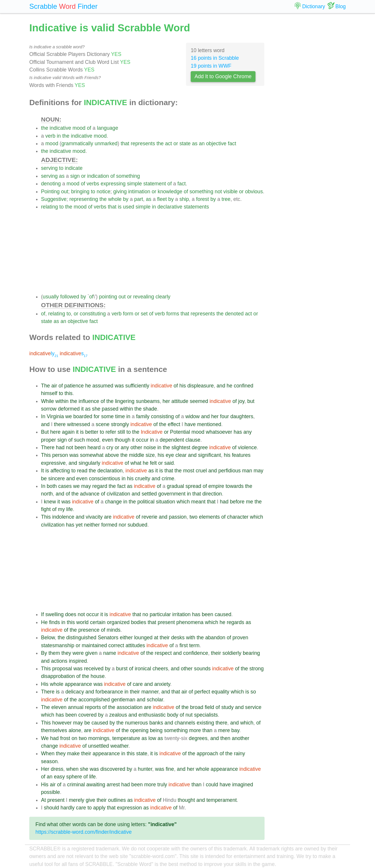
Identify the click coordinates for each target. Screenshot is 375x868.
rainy (239, 753)
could (212, 785)
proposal (62, 669)
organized (118, 622)
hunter (145, 769)
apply (99, 808)
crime (168, 479)
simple (134, 184)
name (110, 653)
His (45, 684)
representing (84, 199)
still (121, 432)
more (195, 730)
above (112, 455)
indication (98, 176)
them (54, 653)
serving (49, 168)
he (88, 386)
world (82, 622)
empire (216, 486)
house (98, 676)
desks (178, 638)
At (44, 800)
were (78, 653)
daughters (242, 416)
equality (220, 692)
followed (70, 297)
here (55, 432)
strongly (120, 424)
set (144, 314)
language (108, 128)
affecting (60, 471)
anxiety (162, 684)
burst (122, 669)
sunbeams (148, 401)
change (113, 502)
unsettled (98, 746)
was (119, 386)
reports (93, 707)
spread (193, 486)
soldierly (232, 653)
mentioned (209, 424)
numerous (137, 723)
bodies (139, 622)
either (126, 638)
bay (235, 730)
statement (155, 184)
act (169, 143)
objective (216, 143)
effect (174, 424)
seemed (199, 401)
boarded (83, 416)
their (165, 638)
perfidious (229, 471)
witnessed (79, 424)
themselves (54, 730)
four (224, 416)
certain (98, 622)
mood (79, 128)
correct (116, 645)
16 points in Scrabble (215, 58)
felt (153, 463)
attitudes (135, 645)
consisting (162, 416)
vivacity (94, 517)
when (72, 769)
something (128, 176)
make (73, 753)
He (44, 622)
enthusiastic (152, 715)
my (61, 509)
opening (139, 730)
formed (109, 525)
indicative (60, 128)
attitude (180, 401)
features (241, 455)
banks (156, 723)
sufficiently (137, 386)
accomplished (94, 700)
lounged (143, 638)
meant (198, 502)
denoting (51, 184)
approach (207, 753)
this (68, 393)
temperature (126, 738)
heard (94, 447)
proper (48, 440)
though (122, 440)
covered (87, 715)
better (92, 432)
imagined (242, 785)
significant (209, 455)
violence (247, 447)
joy (241, 401)
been (80, 447)
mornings (99, 738)
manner (150, 692)
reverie (149, 517)
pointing (108, 297)
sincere (56, 479)
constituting (93, 314)
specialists (206, 715)
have (190, 424)
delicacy (75, 692)
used (129, 207)
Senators (108, 638)
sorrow (49, 409)
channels (185, 723)
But (45, 432)
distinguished (81, 638)
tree (226, 199)
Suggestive (54, 199)
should (52, 808)
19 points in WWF (211, 66)
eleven (59, 707)
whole (115, 199)
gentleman (123, 700)
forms (173, 314)
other (136, 447)
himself (49, 393)
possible (51, 792)
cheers (160, 669)
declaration (110, 471)
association (129, 707)
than (207, 730)
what (136, 463)
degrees (198, 738)
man (247, 471)
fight (46, 509)
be (44, 479)
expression (129, 808)
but (251, 401)
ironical (143, 669)
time (120, 416)
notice (104, 192)
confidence (196, 653)
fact (232, 143)
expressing (113, 184)
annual (76, 707)
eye (170, 455)
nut (189, 715)
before (237, 502)
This (46, 455)
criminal (76, 785)
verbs (93, 184)
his (183, 386)
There (48, 447)
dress (57, 769)
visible (230, 192)
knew (50, 502)
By (44, 653)
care (138, 684)
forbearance (109, 692)
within (62, 401)
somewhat (92, 455)
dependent (172, 440)
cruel (201, 471)
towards (235, 486)
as (195, 143)
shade (150, 409)
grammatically (77, 143)
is (120, 207)
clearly (163, 297)
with (191, 638)
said (169, 463)
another (241, 738)
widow (193, 416)
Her (45, 769)
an (202, 143)
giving (120, 192)
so (253, 692)
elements (209, 517)
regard (100, 486)
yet (79, 525)
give (91, 800)
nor (122, 525)
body (173, 715)
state (185, 143)
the (45, 128)
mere (224, 730)
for (97, 416)
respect (163, 653)
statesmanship (58, 645)
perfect (202, 692)
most (189, 471)
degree (200, 447)
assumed (103, 386)
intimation (139, 192)
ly (44, 353)
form (128, 314)
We (45, 738)
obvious (254, 192)
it (82, 409)
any (248, 432)
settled (149, 494)
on (74, 738)
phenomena (190, 622)
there (60, 424)
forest (202, 199)
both (52, 486)
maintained (94, 645)
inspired (78, 661)
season (49, 761)
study (227, 707)
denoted (234, 314)
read (82, 471)
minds (114, 630)
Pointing (50, 192)
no (145, 614)
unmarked (106, 143)
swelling (55, 614)
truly (162, 785)
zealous (118, 715)
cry (110, 447)
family (143, 416)
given (91, 653)
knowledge (170, 192)
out (64, 192)
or (176, 143)
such (80, 440)
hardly (68, 808)
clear (181, 455)
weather (120, 746)
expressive (53, 463)
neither (92, 525)
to (61, 168)
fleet (162, 199)
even (108, 440)
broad (197, 707)
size (150, 455)
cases (65, 486)
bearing (252, 653)
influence (89, 401)
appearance (78, 684)
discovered (113, 769)
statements (196, 207)
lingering (125, 401)
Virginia (55, 416)
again (68, 432)
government (172, 494)
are (108, 517)
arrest (113, 785)
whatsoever (219, 432)
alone (75, 730)
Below (48, 638)
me (249, 502)
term (194, 645)
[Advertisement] (153, 252)
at (156, 638)
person (60, 455)
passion (178, 517)
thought (186, 800)
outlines (117, 800)
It (42, 471)
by (126, 199)
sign (75, 176)
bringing (80, 192)
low (152, 738)
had (60, 447)
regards (236, 622)
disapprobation (58, 676)
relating (50, 207)
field (209, 707)
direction (212, 494)
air (54, 386)
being (156, 730)
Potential (180, 432)
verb (50, 136)
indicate (74, 168)
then (225, 738)
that (125, 143)
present (166, 622)
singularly (89, 463)
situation (166, 502)
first (183, 645)
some (107, 416)
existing (205, 723)
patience (74, 386)
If (42, 614)
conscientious (104, 479)
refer (111, 432)
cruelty (143, 479)
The (45, 386)
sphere (74, 777)
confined (244, 386)
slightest (181, 447)
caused (223, 614)
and (221, 386)
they (66, 653)
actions (59, 661)
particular (160, 614)
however (62, 723)
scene (103, 424)
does (71, 614)
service (253, 707)
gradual (175, 486)
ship (184, 199)
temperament (221, 800)
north (47, 494)
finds (54, 622)
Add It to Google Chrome (223, 76)
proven (241, 638)
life (70, 509)
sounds (202, 669)
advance (90, 494)
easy (59, 777)
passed (110, 409)
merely (77, 800)
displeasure (201, 386)
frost (65, 738)
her (166, 401)
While (47, 401)
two (194, 517)
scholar (155, 700)
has (238, 432)
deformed (69, 409)
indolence (63, 517)
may (259, 471)
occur (142, 440)
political (146, 502)
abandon (215, 638)
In (43, 416)
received (94, 669)
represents (143, 143)
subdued (137, 525)
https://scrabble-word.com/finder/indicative (84, 832)
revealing (143, 297)
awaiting (96, 785)
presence (89, 630)
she (96, 409)
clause (193, 440)
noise (150, 447)
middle (137, 455)
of (89, 128)
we (69, 416)
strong (256, 669)
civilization (118, 494)
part (139, 199)
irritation (181, 614)
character (238, 517)
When (48, 753)
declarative (170, 207)
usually (51, 297)
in (59, 136)
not (218, 192)
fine (170, 769)
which (183, 502)
